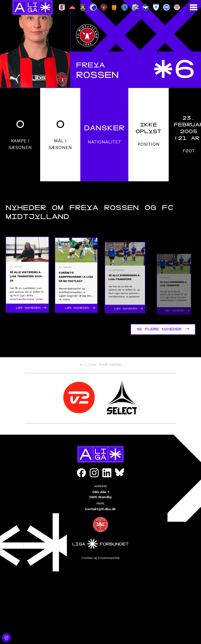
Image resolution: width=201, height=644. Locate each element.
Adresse (101, 486)
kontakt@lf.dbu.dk (100, 509)
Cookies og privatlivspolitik (101, 558)
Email (101, 503)
